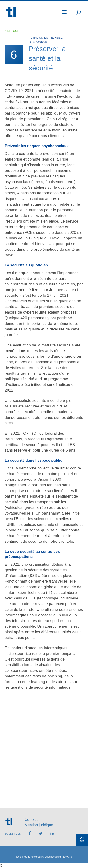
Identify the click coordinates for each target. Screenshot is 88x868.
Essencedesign (54, 857)
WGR (69, 857)
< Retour (12, 31)
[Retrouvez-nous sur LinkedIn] (52, 834)
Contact (31, 820)
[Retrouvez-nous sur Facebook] (30, 834)
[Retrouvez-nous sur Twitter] (40, 834)
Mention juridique (39, 825)
